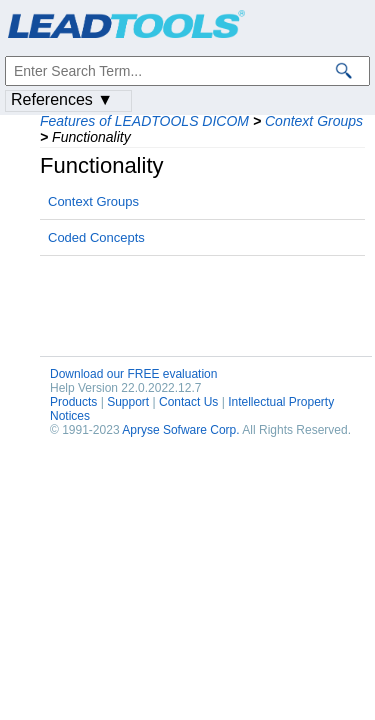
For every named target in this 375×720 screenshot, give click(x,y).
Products (73, 402)
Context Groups (314, 121)
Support (128, 402)
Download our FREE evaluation (133, 374)
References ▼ (62, 99)
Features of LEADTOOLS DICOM (144, 121)
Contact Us (188, 402)
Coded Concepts (96, 237)
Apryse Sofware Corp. (180, 430)
